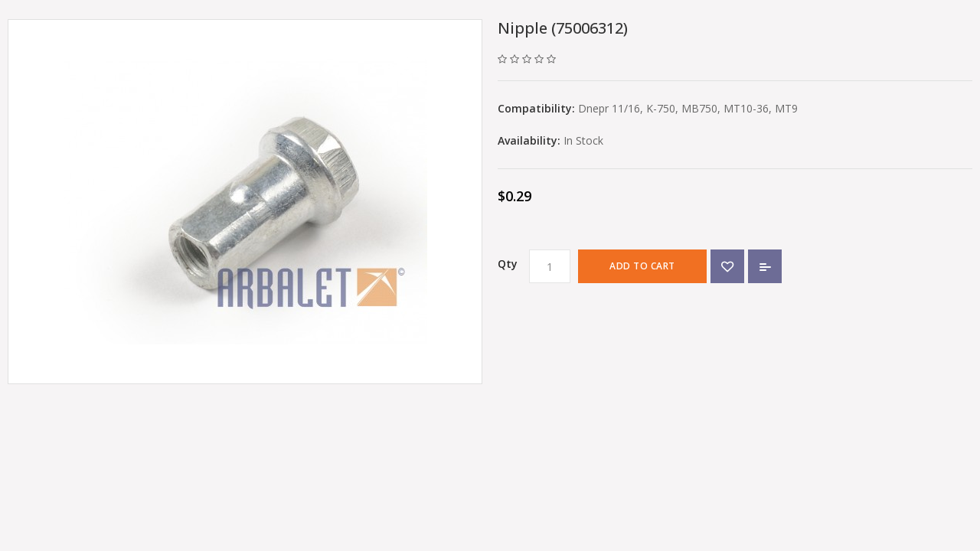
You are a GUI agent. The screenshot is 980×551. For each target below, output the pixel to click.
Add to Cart (642, 266)
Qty (508, 264)
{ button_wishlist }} (727, 266)
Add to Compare (765, 266)
